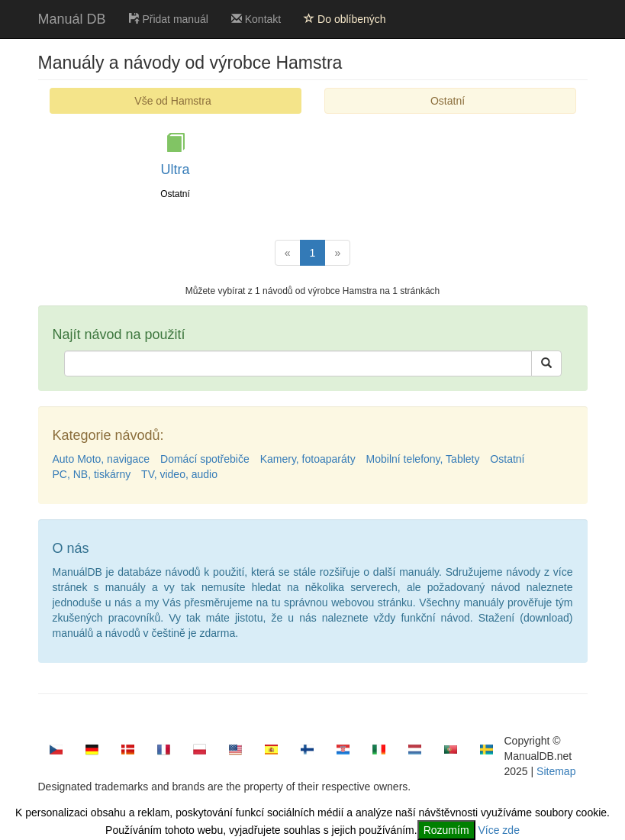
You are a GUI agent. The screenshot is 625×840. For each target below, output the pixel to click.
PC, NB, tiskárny (92, 474)
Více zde (498, 830)
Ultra (175, 170)
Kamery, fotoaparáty (308, 459)
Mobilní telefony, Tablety (423, 459)
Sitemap (556, 771)
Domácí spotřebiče (205, 459)
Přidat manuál (169, 19)
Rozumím (446, 830)
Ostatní (448, 101)
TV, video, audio (179, 474)
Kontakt (256, 19)
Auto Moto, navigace (101, 459)
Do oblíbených (345, 19)
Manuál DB (72, 19)
